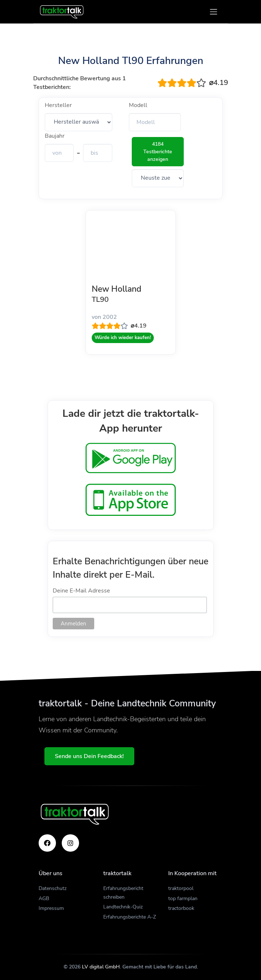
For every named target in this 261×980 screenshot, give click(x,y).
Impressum (51, 908)
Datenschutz (53, 888)
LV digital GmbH (101, 967)
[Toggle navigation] (214, 12)
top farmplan (183, 898)
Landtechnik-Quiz (123, 907)
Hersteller (58, 105)
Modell (138, 105)
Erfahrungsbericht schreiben (123, 893)
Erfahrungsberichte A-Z (130, 917)
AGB (44, 898)
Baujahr (55, 136)
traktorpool (181, 888)
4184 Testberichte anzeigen (158, 152)
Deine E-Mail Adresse (81, 591)
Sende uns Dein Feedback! (89, 756)
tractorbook (181, 908)
